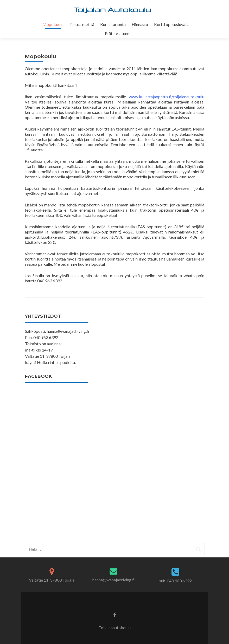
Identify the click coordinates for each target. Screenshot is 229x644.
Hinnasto (140, 24)
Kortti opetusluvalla (172, 24)
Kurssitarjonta (113, 24)
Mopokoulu (53, 24)
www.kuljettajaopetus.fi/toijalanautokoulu (167, 97)
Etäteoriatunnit (118, 33)
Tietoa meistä (82, 24)
